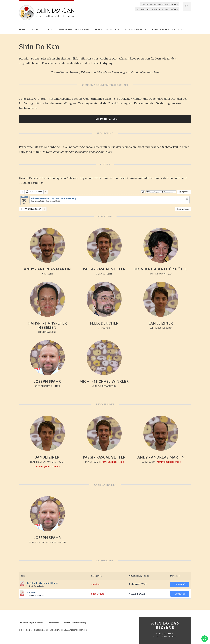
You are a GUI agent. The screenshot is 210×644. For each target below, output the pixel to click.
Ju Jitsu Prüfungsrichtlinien (42, 583)
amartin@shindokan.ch (170, 462)
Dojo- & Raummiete (107, 30)
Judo (35, 30)
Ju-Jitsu (49, 30)
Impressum (54, 623)
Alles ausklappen (169, 192)
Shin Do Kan (99, 594)
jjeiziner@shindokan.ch (47, 467)
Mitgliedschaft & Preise (74, 30)
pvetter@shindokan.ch (113, 462)
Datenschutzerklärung (75, 623)
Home (23, 30)
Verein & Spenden (136, 30)
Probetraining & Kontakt (169, 30)
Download (180, 584)
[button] (183, 209)
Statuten (31, 593)
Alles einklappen (153, 192)
